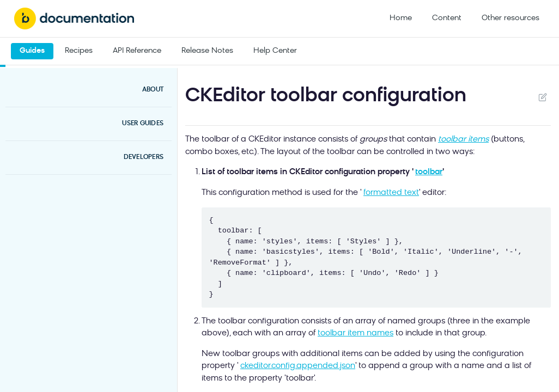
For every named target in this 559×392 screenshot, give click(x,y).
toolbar (429, 172)
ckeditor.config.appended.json (298, 366)
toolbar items (463, 140)
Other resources (511, 18)
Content (447, 18)
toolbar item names (356, 333)
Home (401, 18)
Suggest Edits (542, 97)
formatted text (391, 193)
